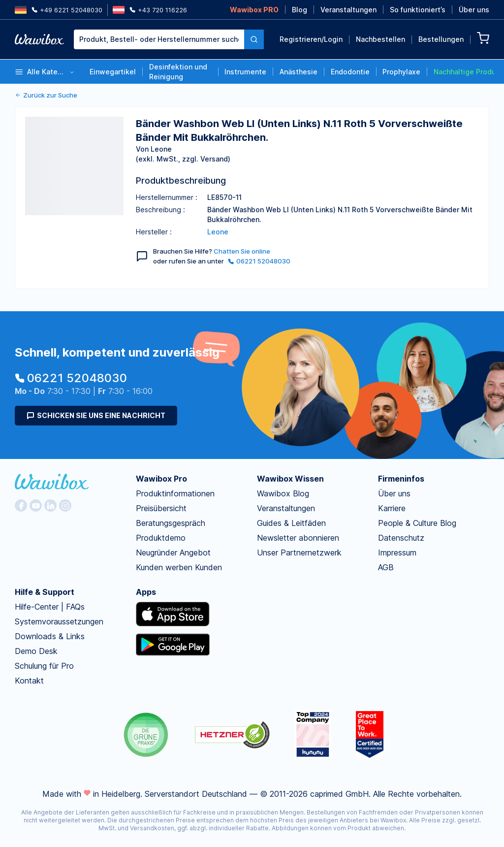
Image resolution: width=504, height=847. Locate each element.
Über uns (474, 10)
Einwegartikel (113, 72)
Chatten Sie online (242, 251)
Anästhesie (299, 72)
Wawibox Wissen (290, 479)
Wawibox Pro (161, 479)
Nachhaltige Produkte (464, 72)
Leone (218, 232)
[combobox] (169, 39)
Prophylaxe (401, 72)
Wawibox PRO (254, 10)
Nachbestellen (380, 39)
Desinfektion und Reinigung (178, 72)
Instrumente (245, 72)
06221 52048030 (259, 261)
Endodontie (350, 72)
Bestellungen (441, 39)
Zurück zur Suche (46, 95)
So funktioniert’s (418, 10)
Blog (299, 10)
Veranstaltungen (348, 10)
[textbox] (159, 39)
